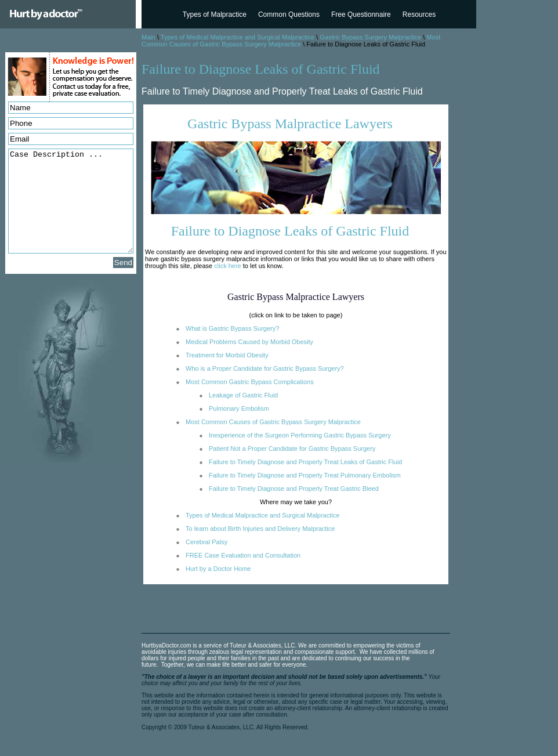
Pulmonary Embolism (239, 408)
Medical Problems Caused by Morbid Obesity (249, 342)
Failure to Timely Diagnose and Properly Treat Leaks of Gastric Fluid (305, 462)
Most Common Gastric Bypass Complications (250, 382)
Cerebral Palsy (206, 542)
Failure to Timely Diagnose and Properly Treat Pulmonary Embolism (305, 475)
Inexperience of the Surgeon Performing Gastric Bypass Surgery (300, 435)
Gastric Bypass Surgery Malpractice (370, 37)
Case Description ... (71, 201)
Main (148, 37)
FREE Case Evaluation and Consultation (243, 555)
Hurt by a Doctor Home (218, 569)
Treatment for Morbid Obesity (227, 355)
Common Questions (289, 15)
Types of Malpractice (215, 15)
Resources (419, 15)
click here (227, 266)
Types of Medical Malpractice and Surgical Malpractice (238, 37)
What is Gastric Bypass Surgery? (232, 328)
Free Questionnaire (361, 15)
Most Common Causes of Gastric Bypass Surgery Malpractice (291, 41)
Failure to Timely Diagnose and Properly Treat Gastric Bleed (294, 489)
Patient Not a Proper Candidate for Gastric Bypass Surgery (292, 448)
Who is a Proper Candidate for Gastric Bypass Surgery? (265, 368)
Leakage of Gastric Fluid (243, 395)
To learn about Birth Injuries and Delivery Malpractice (260, 529)
